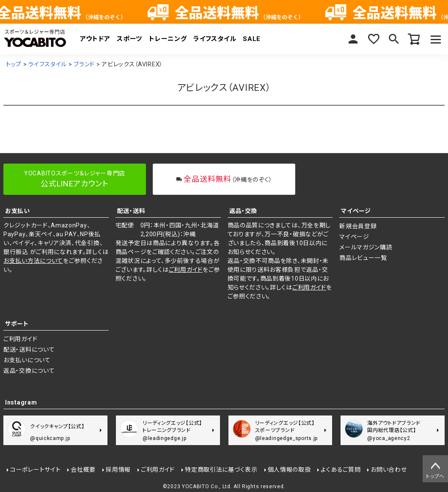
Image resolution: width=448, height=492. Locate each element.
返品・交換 (243, 211)
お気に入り (374, 39)
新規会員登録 (358, 226)
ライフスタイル (215, 39)
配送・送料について (29, 350)
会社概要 (83, 470)
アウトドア (95, 39)
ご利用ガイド (186, 270)
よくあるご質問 (341, 470)
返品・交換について (29, 371)
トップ (14, 64)
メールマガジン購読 (366, 247)
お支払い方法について (33, 261)
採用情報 (118, 470)
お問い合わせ (389, 470)
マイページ (353, 39)
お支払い (18, 211)
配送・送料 (131, 211)
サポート (17, 324)
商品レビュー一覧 (363, 258)
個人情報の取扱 (289, 470)
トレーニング (168, 39)
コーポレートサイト (35, 470)
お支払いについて (27, 360)
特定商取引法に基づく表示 (221, 470)
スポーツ (129, 39)
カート (414, 39)
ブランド (84, 64)
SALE (252, 39)
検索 (394, 39)
